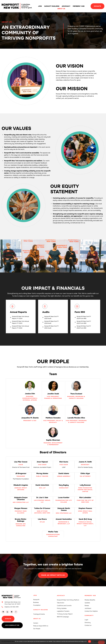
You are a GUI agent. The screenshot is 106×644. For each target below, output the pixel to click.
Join (40, 6)
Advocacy (66, 6)
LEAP (64, 467)
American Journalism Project (42, 467)
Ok (90, 641)
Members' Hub (90, 595)
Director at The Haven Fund (21, 467)
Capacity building (52, 6)
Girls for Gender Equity (85, 467)
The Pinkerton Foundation (21, 479)
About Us (61, 9)
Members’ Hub (79, 6)
